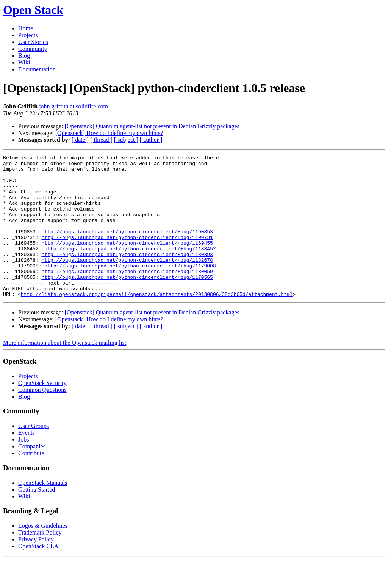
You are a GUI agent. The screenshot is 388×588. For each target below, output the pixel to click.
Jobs (23, 468)
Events (27, 461)
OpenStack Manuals (43, 511)
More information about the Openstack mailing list (65, 371)
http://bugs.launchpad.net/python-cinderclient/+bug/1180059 (127, 295)
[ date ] (80, 140)
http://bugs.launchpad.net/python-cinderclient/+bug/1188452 (130, 268)
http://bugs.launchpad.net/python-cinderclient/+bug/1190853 (127, 247)
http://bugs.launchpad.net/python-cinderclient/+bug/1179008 (130, 288)
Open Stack (33, 10)
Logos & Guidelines (43, 554)
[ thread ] (101, 140)
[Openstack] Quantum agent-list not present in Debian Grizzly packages (152, 126)
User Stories (33, 42)
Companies (32, 475)
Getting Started (37, 518)
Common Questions (42, 418)
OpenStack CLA (38, 575)
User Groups (34, 454)
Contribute (31, 482)
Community (33, 49)
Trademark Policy (40, 561)
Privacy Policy (36, 568)
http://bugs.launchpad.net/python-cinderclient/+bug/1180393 (127, 275)
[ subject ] (126, 140)
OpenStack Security (42, 411)
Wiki (24, 62)
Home (26, 28)
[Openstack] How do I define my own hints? (109, 133)
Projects (28, 35)
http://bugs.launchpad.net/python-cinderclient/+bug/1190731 (127, 254)
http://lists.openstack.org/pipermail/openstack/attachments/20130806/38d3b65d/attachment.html (157, 322)
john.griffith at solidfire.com (74, 106)
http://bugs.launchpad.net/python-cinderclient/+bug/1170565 (127, 302)
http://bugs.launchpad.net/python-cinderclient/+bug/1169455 (127, 261)
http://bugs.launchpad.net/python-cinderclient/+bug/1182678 (127, 281)
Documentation (37, 69)
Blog (24, 56)
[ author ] (151, 140)
